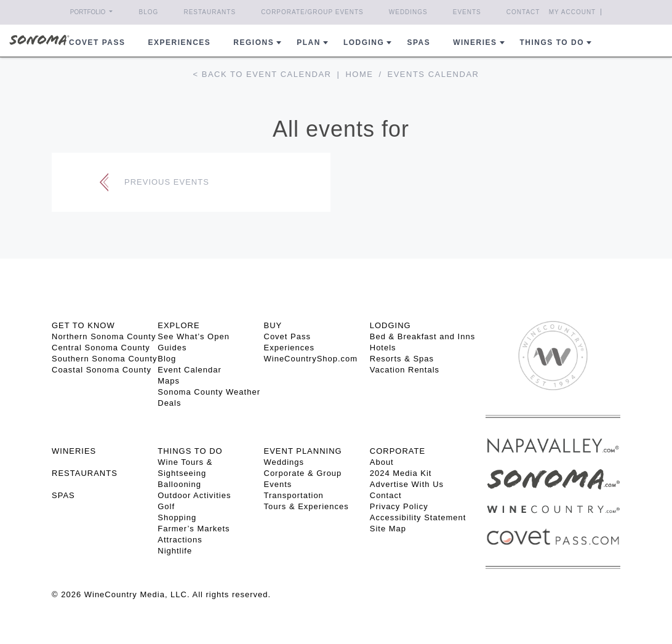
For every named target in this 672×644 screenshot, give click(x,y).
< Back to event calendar (262, 74)
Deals (169, 403)
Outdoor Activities (194, 495)
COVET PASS (97, 42)
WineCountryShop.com (311, 359)
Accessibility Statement (418, 517)
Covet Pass (287, 336)
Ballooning (179, 484)
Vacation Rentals (405, 370)
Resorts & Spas (402, 359)
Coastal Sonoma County (102, 370)
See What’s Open (194, 336)
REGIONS (254, 42)
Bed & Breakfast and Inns (422, 336)
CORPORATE (398, 451)
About (382, 462)
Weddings (408, 12)
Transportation (294, 495)
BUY (273, 325)
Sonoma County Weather (209, 392)
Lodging (364, 42)
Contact (523, 12)
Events (467, 12)
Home (359, 74)
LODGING (390, 325)
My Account (573, 12)
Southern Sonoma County (105, 359)
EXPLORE (178, 325)
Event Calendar (190, 370)
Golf (166, 506)
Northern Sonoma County (104, 336)
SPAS (63, 495)
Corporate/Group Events (312, 12)
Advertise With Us (407, 484)
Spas (418, 42)
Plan (309, 42)
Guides (172, 348)
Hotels (383, 348)
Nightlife (175, 551)
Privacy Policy (399, 506)
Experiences (180, 42)
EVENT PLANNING (303, 451)
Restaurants (210, 12)
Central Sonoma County (101, 348)
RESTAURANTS (85, 473)
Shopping (177, 517)
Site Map (388, 529)
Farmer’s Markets (194, 529)
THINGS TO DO (190, 451)
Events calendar (434, 74)
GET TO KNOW (83, 325)
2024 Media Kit (401, 473)
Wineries (475, 42)
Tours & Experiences (306, 506)
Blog (149, 12)
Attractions (180, 540)
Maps (169, 381)
